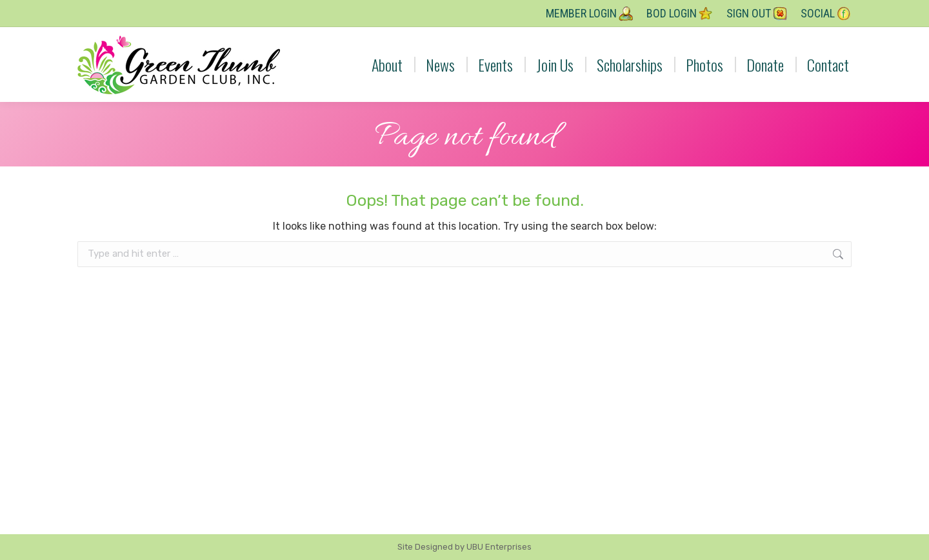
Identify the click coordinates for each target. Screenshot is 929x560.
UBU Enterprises (499, 547)
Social (826, 14)
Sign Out (757, 14)
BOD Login (680, 14)
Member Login (590, 14)
